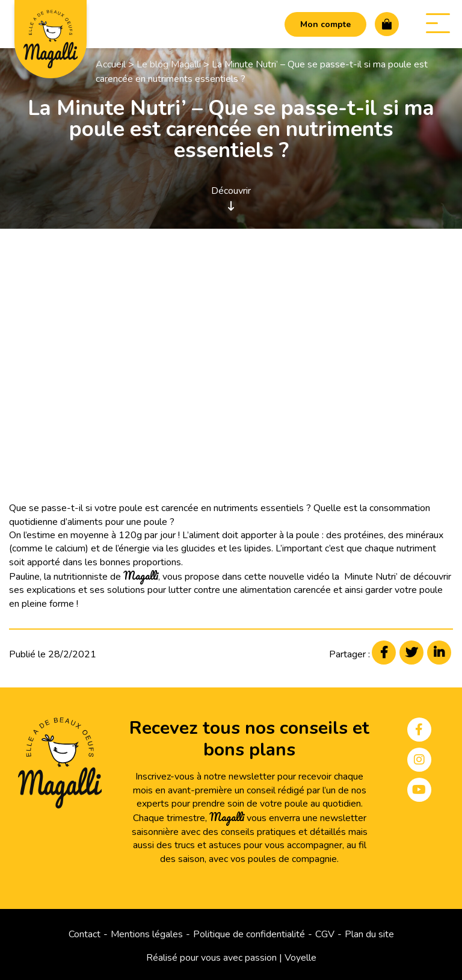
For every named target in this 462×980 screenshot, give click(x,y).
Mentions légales (147, 934)
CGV (325, 934)
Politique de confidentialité (249, 934)
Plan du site (369, 934)
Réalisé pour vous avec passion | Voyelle (231, 958)
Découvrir (231, 197)
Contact (85, 934)
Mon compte (325, 24)
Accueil (111, 64)
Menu (432, 23)
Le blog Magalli (169, 64)
